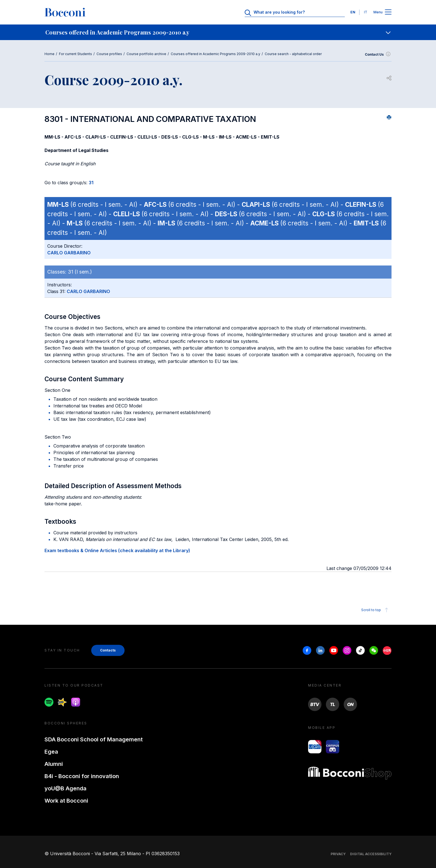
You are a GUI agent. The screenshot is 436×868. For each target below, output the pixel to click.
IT (366, 12)
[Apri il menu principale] (388, 12)
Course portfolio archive (146, 54)
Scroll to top (376, 610)
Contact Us (378, 55)
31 (91, 183)
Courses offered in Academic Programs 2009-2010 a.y (215, 54)
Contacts (108, 650)
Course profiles (109, 54)
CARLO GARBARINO (69, 253)
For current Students (75, 54)
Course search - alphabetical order (293, 54)
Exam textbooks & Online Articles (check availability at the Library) (117, 550)
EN (353, 12)
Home (49, 54)
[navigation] (218, 32)
